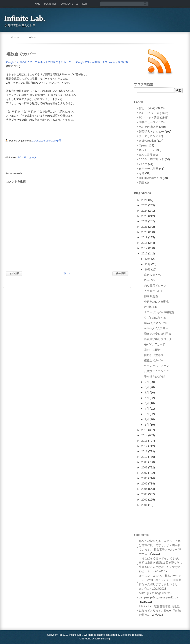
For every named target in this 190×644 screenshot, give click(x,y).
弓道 (142, 173)
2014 (144, 435)
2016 (144, 253)
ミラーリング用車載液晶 (159, 312)
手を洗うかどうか (155, 376)
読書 (142, 182)
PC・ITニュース (27, 157)
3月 (147, 414)
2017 (144, 248)
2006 (144, 478)
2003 (144, 494)
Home (37, 4)
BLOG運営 (146, 155)
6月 (147, 398)
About (33, 37)
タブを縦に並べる (155, 318)
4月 (147, 409)
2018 (144, 243)
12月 (148, 259)
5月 (147, 403)
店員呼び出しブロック (158, 339)
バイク (143, 164)
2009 (144, 462)
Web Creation (147, 141)
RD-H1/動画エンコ (151, 178)
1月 (147, 425)
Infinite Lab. (25, 18)
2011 (144, 451)
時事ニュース (147, 122)
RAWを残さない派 (156, 323)
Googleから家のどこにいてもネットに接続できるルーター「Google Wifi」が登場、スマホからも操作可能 (67, 62)
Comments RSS (69, 4)
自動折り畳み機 (154, 355)
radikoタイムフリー (156, 328)
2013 (144, 441)
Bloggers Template (132, 635)
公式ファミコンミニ (157, 371)
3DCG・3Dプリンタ (152, 159)
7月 (147, 393)
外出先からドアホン (157, 366)
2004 (144, 489)
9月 (147, 382)
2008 (144, 467)
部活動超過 (151, 296)
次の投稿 (14, 273)
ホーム (15, 37)
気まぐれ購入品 (149, 127)
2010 (144, 457)
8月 (147, 387)
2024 (144, 211)
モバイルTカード (155, 344)
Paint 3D (149, 280)
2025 (144, 205)
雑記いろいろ (147, 108)
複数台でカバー (21, 54)
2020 (144, 232)
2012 (144, 446)
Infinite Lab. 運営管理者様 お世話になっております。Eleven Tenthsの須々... (160, 611)
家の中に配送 (152, 350)
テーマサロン (147, 136)
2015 (144, 430)
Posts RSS (50, 4)
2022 (144, 221)
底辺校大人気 (152, 275)
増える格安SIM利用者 (158, 334)
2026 (144, 200)
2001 (144, 505)
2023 (144, 216)
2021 (144, 227)
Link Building (103, 639)
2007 (144, 473)
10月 (148, 269)
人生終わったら (154, 291)
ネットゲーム (147, 150)
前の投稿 (121, 273)
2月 (147, 419)
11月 (148, 264)
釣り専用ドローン (155, 286)
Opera (143, 145)
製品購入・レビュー (151, 132)
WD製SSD (151, 307)
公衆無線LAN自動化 (156, 302)
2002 (144, 500)
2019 (144, 237)
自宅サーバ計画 (149, 169)
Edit (85, 4)
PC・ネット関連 (149, 118)
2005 (144, 483)
